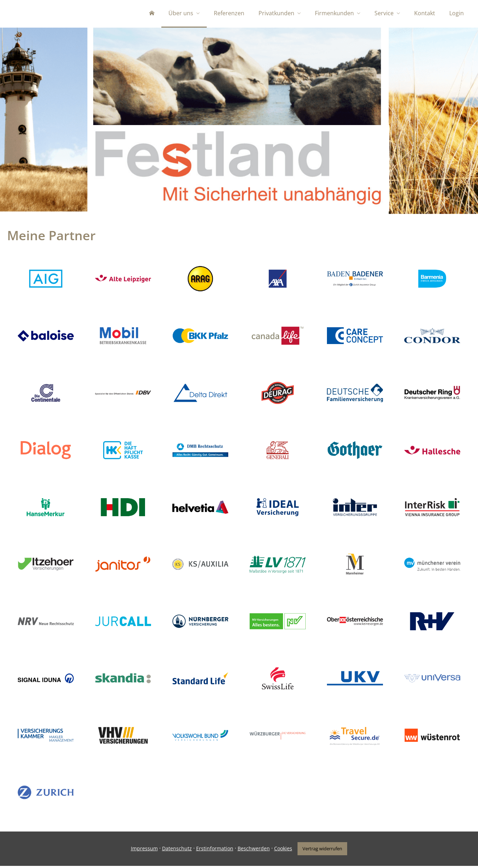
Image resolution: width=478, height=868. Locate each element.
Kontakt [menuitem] (425, 13)
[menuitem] (152, 14)
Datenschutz (176, 851)
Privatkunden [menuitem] (276, 13)
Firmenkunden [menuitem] (334, 13)
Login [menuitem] (457, 13)
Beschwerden (253, 851)
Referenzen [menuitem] (229, 13)
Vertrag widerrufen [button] (322, 851)
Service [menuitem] (384, 13)
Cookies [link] (282, 851)
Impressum (144, 851)
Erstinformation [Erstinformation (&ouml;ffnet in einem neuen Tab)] (214, 851)
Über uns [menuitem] (181, 13)
